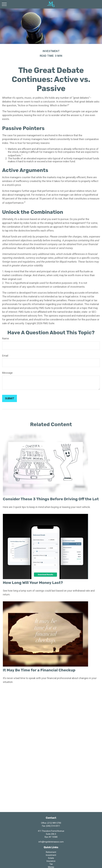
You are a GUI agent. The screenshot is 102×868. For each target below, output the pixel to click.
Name (6, 338)
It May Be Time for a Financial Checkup (39, 670)
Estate (51, 858)
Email (5, 356)
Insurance (51, 861)
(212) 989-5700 (54, 823)
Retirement (51, 852)
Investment (51, 855)
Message (7, 373)
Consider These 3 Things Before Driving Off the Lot (51, 499)
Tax (51, 864)
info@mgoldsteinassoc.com (51, 842)
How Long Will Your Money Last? (33, 583)
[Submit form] (10, 398)
